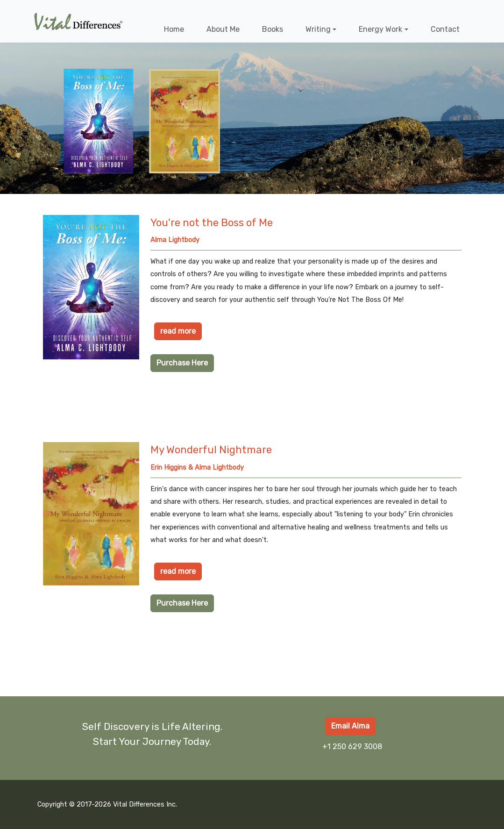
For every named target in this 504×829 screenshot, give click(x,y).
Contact (445, 29)
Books (273, 29)
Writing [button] (318, 29)
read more (178, 331)
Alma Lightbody (175, 240)
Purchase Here (182, 363)
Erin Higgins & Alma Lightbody (197, 468)
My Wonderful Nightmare (211, 450)
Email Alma (350, 726)
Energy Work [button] (380, 29)
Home (174, 29)
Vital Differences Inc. (145, 804)
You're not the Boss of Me (212, 223)
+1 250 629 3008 (352, 747)
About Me (223, 29)
